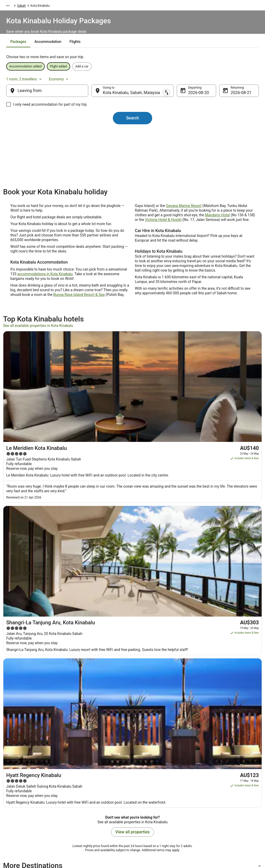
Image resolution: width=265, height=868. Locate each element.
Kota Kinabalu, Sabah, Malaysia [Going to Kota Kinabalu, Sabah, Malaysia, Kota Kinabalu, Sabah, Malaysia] (135, 98)
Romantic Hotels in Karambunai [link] (31, 595)
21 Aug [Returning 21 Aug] (229, 98)
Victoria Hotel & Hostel (163, 241)
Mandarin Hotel (217, 236)
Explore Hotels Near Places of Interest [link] (99, 778)
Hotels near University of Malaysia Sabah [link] (167, 615)
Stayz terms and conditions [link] (156, 786)
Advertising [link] (16, 811)
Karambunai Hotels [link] (149, 595)
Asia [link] (43, 6)
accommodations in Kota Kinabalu (45, 295)
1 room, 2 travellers (201, 81)
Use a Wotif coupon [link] (216, 798)
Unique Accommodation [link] (90, 803)
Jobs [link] (12, 770)
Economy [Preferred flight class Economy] (236, 81)
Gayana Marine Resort (184, 227)
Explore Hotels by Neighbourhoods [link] (97, 770)
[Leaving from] (56, 96)
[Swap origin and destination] (96, 96)
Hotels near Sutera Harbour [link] (27, 625)
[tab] (105, 55)
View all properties (133, 521)
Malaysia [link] (57, 6)
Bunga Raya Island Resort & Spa (79, 316)
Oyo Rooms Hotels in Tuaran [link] (28, 586)
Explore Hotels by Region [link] (90, 761)
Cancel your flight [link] (214, 782)
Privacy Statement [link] (150, 761)
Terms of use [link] (147, 778)
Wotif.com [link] (10, 6)
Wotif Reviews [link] (83, 819)
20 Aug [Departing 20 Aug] (190, 98)
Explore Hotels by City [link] (88, 786)
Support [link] (208, 761)
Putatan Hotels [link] (17, 615)
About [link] (12, 761)
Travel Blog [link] (81, 811)
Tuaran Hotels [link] (145, 586)
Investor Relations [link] (21, 803)
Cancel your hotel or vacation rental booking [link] (227, 772)
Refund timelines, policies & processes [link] (229, 790)
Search (132, 123)
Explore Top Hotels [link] (86, 794)
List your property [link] (20, 778)
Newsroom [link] (16, 794)
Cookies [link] (143, 770)
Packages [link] (29, 6)
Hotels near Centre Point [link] (154, 625)
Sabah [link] (72, 6)
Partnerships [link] (17, 786)
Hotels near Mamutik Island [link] (27, 605)
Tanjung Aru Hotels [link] (149, 605)
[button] (132, 554)
